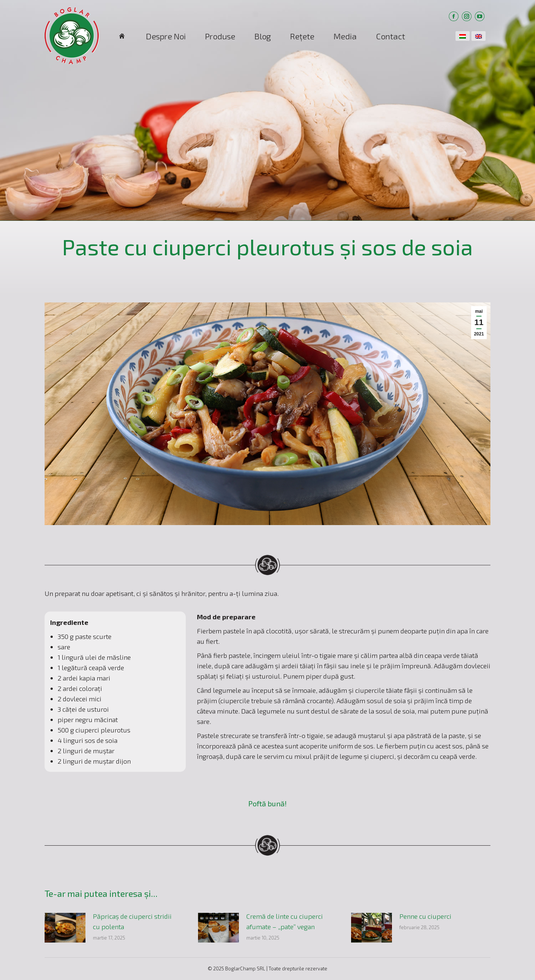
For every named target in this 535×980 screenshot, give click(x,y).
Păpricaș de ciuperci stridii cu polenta (132, 921)
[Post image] (65, 928)
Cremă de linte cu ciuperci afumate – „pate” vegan (285, 921)
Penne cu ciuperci (425, 916)
